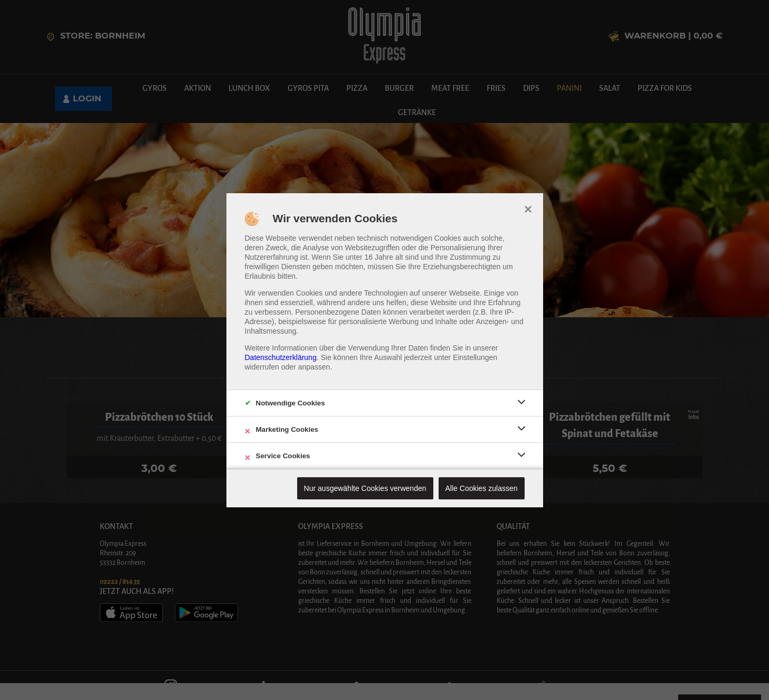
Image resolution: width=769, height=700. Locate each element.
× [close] (528, 208)
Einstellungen (475, 357)
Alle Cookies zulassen (482, 488)
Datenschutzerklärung (281, 357)
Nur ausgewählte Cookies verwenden (365, 488)
